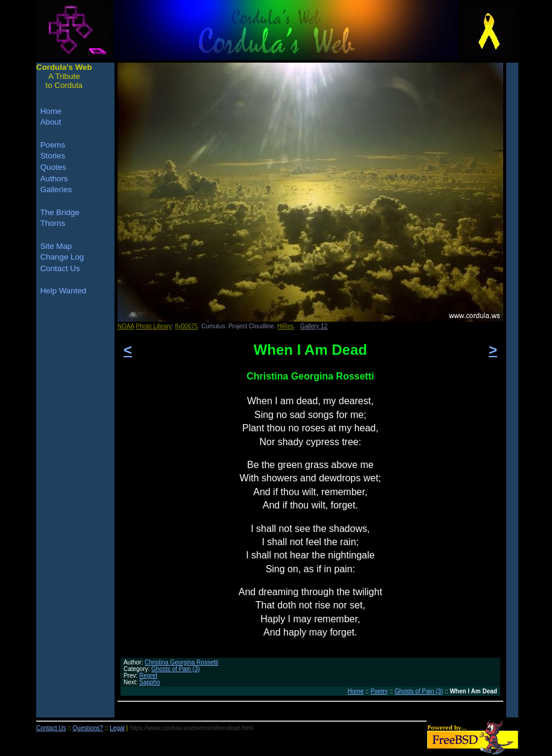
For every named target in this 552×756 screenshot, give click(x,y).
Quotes (53, 167)
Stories (53, 156)
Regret (148, 676)
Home (356, 691)
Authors (54, 179)
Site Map (56, 246)
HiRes (285, 326)
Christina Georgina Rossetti (181, 662)
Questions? (88, 728)
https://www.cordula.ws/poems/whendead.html (191, 728)
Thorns (53, 223)
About (51, 122)
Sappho (149, 682)
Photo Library (154, 326)
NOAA (126, 326)
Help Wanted (64, 291)
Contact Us (60, 268)
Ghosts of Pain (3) (176, 669)
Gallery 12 (314, 326)
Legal (117, 728)
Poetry (379, 691)
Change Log (62, 257)
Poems (53, 145)
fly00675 (187, 326)
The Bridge (60, 212)
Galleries (56, 189)
